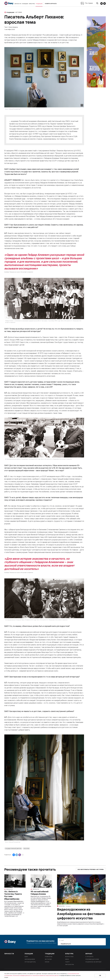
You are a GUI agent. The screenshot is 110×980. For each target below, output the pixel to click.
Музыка (68, 906)
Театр (67, 962)
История (19, 12)
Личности (18, 4)
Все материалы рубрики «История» (91, 870)
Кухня (47, 962)
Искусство (69, 957)
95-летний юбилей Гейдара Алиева (40, 893)
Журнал (89, 954)
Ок (100, 976)
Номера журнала (51, 4)
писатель (26, 848)
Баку (26, 957)
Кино (67, 959)
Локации (25, 4)
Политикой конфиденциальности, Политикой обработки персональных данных (36, 975)
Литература (70, 965)
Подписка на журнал (93, 962)
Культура (32, 4)
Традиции (39, 4)
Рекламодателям (92, 959)
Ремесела (49, 957)
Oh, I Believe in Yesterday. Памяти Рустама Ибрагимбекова (13, 895)
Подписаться (66, 944)
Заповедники (30, 959)
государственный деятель (13, 848)
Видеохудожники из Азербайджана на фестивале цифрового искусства (81, 914)
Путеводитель (30, 962)
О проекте (89, 957)
